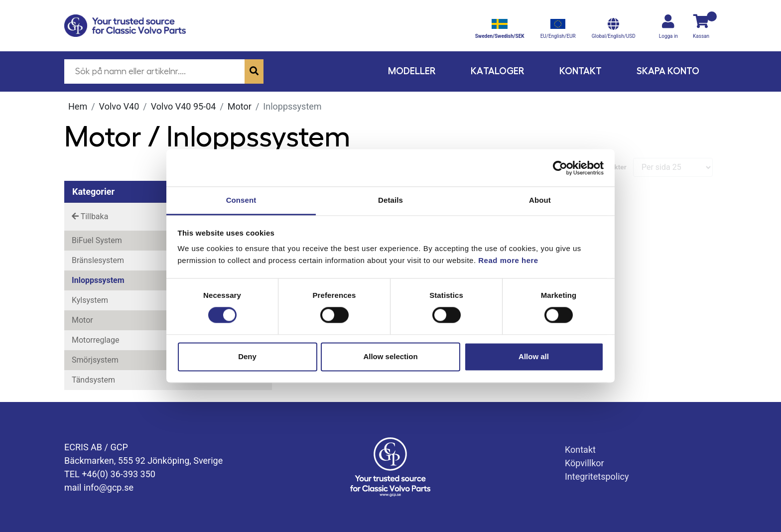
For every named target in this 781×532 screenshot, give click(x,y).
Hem (78, 106)
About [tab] (540, 200)
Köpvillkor (585, 463)
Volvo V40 (119, 106)
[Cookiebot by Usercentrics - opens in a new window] (560, 168)
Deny (247, 356)
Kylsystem (90, 300)
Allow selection (390, 356)
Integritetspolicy (597, 476)
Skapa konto (668, 71)
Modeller (412, 71)
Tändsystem (93, 380)
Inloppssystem (98, 280)
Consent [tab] (241, 200)
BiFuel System (97, 240)
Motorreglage (96, 340)
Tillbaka (90, 216)
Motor (240, 106)
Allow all (534, 356)
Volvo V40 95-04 (184, 106)
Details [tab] (390, 200)
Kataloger (498, 71)
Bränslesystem (98, 260)
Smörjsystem (95, 360)
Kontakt (581, 71)
